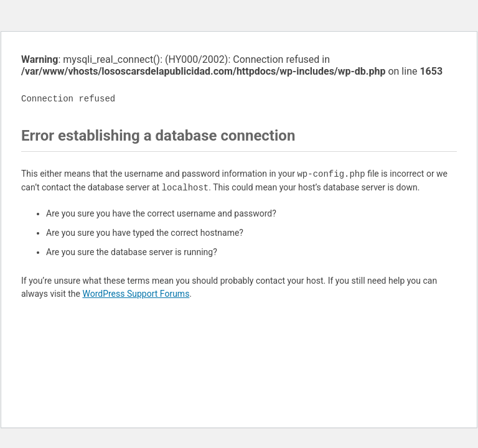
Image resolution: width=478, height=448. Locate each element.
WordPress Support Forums (136, 294)
